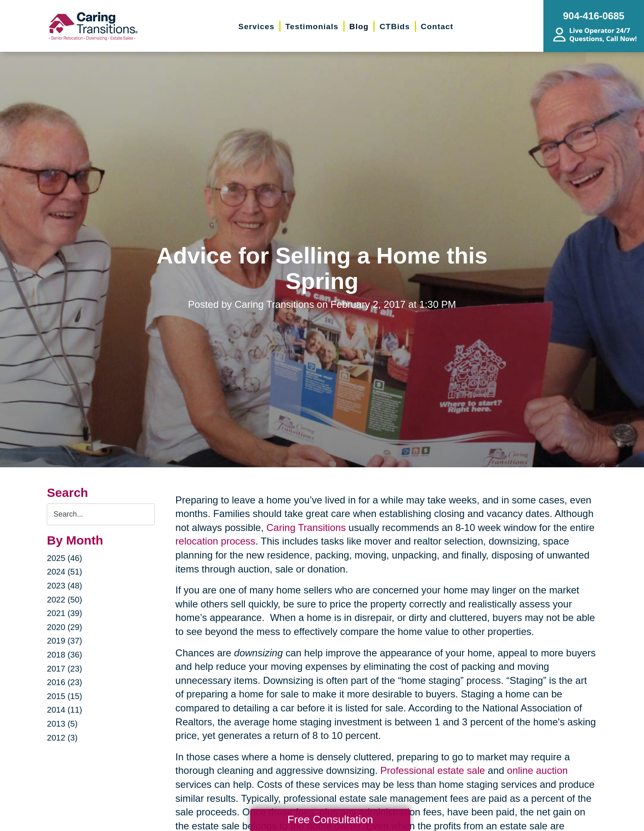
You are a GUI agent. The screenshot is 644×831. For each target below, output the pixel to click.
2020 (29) (64, 627)
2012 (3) (62, 738)
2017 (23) (64, 669)
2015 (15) (64, 696)
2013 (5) (62, 724)
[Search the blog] (101, 514)
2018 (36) (64, 655)
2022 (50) (64, 600)
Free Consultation (330, 819)
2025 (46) (64, 558)
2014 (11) (64, 710)
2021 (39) (64, 613)
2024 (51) (64, 572)
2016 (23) (64, 682)
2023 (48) (64, 586)
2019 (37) (64, 641)
